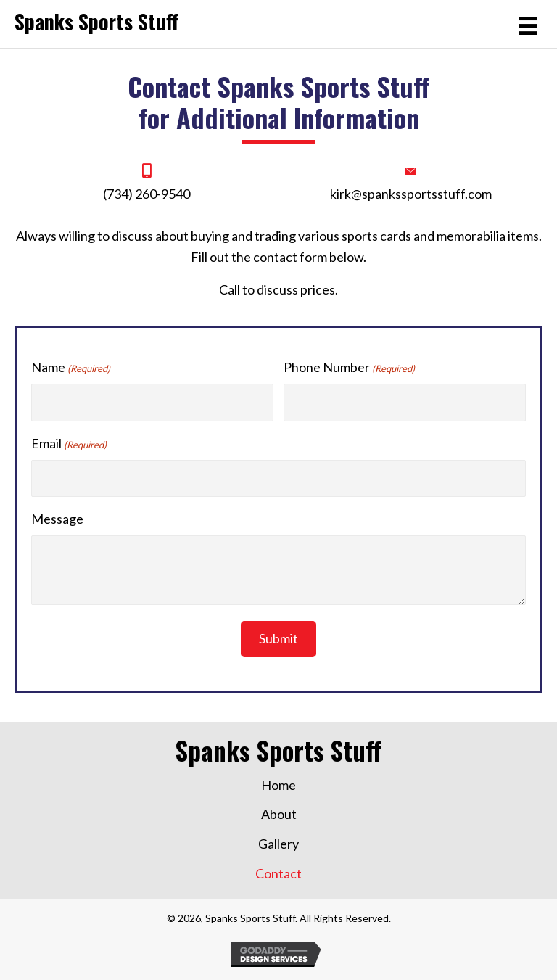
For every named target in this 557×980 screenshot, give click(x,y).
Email (69, 444)
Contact (278, 873)
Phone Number (349, 368)
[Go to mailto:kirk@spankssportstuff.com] (410, 184)
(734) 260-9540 (147, 194)
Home (278, 785)
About (279, 814)
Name (71, 368)
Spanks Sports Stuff (96, 21)
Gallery (278, 844)
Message (57, 519)
